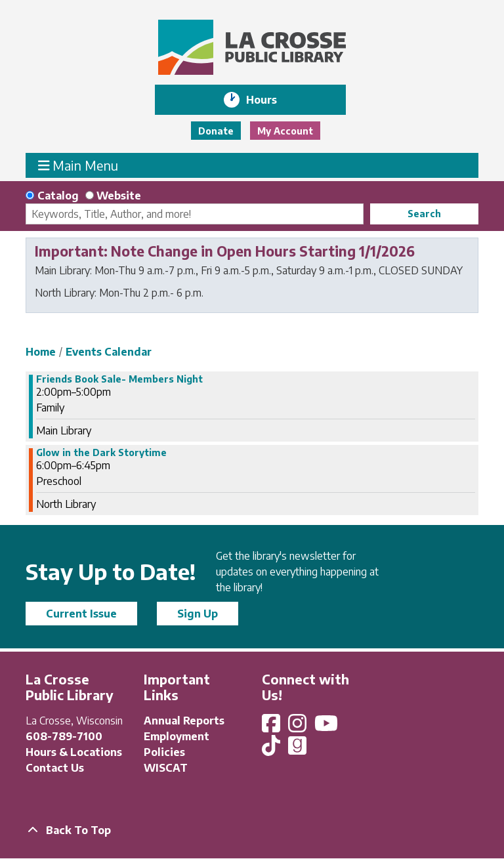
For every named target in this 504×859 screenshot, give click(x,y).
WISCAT (166, 768)
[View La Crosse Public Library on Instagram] (299, 727)
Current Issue (81, 614)
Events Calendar (109, 352)
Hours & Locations (74, 752)
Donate (216, 131)
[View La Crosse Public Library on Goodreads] (297, 749)
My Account (285, 131)
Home (41, 352)
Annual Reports (184, 721)
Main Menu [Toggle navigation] (78, 165)
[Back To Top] (252, 830)
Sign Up (198, 614)
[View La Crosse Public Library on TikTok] (272, 749)
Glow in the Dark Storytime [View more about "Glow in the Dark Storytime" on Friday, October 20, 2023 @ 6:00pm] (101, 453)
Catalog (58, 196)
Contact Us (55, 768)
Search (424, 214)
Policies (164, 752)
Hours (271, 100)
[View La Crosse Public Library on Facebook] (272, 727)
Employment (177, 736)
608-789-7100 (64, 736)
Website (119, 196)
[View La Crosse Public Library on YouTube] (327, 727)
